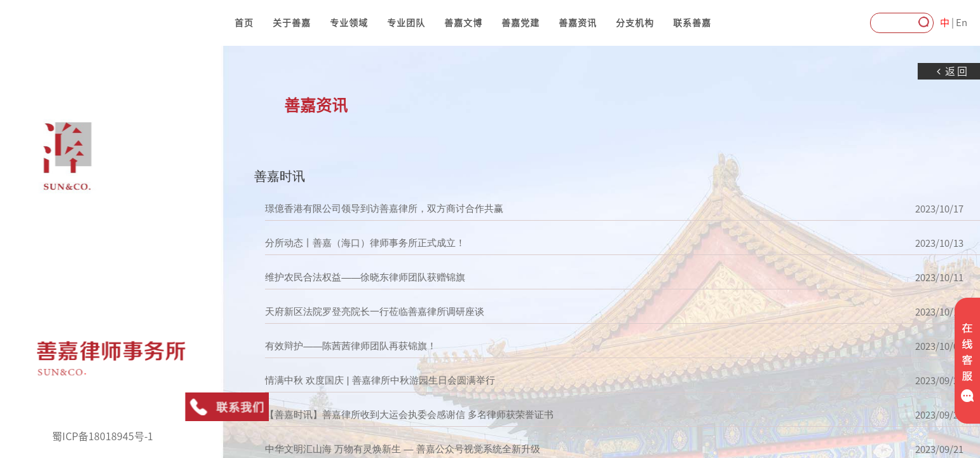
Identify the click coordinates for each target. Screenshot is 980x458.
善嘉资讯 (578, 23)
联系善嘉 (692, 23)
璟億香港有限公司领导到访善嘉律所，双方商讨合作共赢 (359, 209)
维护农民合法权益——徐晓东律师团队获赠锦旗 (340, 277)
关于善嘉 (292, 23)
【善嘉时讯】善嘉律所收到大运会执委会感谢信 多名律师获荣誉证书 (384, 415)
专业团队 (406, 23)
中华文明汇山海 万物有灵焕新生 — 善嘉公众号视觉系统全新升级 (377, 449)
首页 (244, 23)
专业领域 (349, 23)
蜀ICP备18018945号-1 (103, 436)
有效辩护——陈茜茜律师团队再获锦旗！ (325, 346)
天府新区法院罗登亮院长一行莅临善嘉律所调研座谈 (349, 312)
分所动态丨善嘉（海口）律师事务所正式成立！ (340, 243)
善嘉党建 (521, 23)
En (962, 23)
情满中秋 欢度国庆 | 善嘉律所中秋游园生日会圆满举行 (354, 380)
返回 (928, 72)
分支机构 (635, 23)
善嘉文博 (463, 23)
